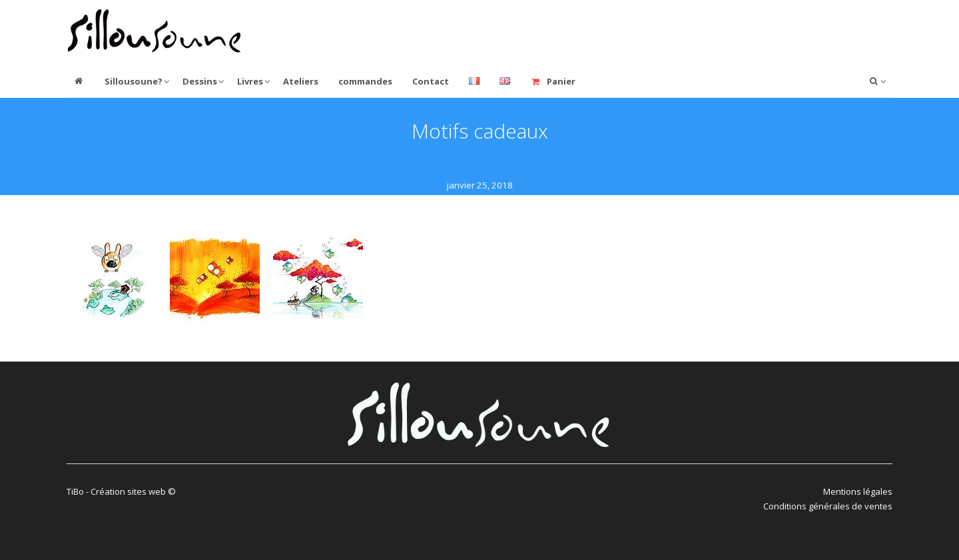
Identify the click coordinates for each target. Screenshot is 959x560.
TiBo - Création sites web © (121, 491)
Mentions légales (858, 491)
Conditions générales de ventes (828, 506)
